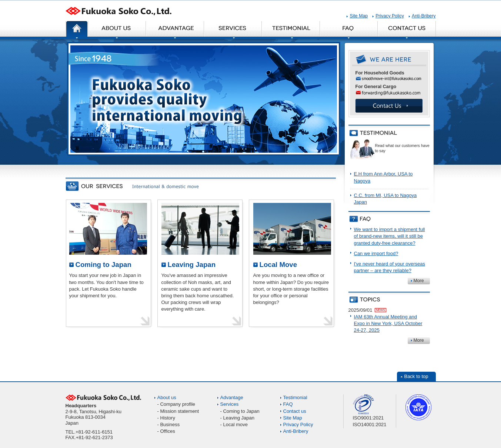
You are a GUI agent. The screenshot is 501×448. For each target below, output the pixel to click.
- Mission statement (178, 411)
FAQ (288, 404)
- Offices (166, 431)
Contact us (295, 411)
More (418, 281)
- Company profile (176, 404)
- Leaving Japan (238, 418)
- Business (169, 424)
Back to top (416, 376)
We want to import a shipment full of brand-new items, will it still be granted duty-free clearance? (390, 236)
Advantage (232, 397)
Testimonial (295, 397)
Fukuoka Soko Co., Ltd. (118, 14)
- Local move (234, 424)
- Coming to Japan (240, 411)
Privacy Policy (390, 16)
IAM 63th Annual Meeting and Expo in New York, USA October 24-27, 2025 (388, 323)
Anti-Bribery (424, 16)
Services (230, 404)
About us (167, 397)
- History (166, 418)
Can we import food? (376, 253)
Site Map (359, 16)
